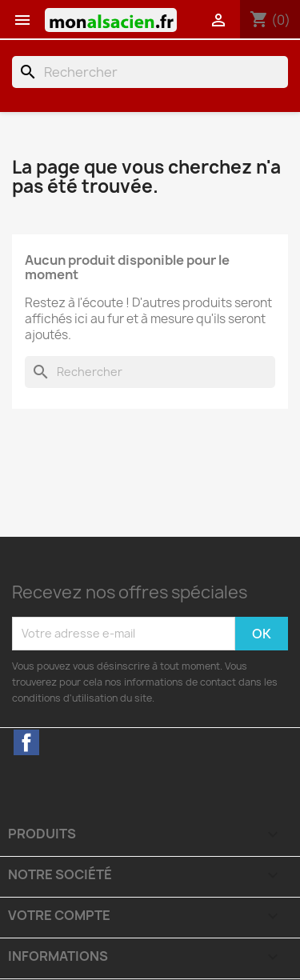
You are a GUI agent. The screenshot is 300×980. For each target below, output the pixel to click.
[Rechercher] (150, 72)
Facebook (26, 742)
